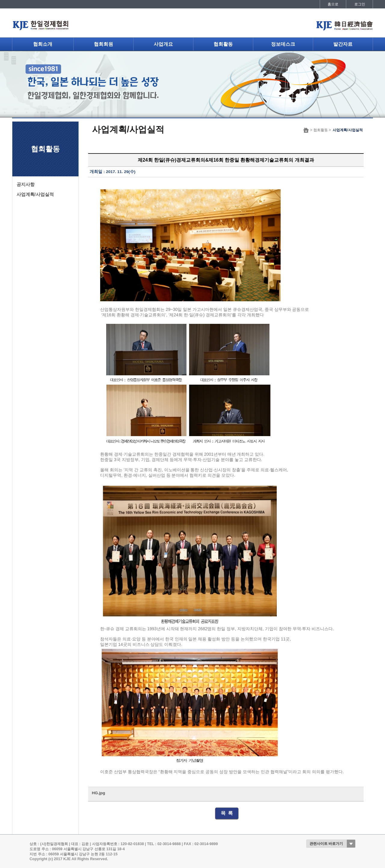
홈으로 (333, 4)
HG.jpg (98, 793)
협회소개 (43, 44)
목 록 (227, 813)
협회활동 (223, 44)
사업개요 (163, 44)
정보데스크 (283, 44)
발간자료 (343, 44)
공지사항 (26, 184)
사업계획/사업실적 (35, 194)
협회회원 (103, 44)
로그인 (360, 4)
